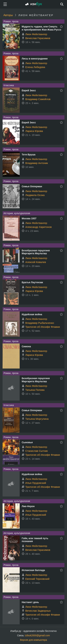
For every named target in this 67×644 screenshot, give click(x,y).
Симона (26, 346)
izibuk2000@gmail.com (38, 635)
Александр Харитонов (38, 227)
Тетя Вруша (29, 155)
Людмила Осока (35, 195)
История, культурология (17, 213)
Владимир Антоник (37, 163)
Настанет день (30, 602)
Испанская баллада (33, 570)
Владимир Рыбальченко (40, 323)
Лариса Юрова (34, 131)
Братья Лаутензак (32, 282)
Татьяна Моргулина (37, 419)
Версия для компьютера (33, 640)
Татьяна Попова (35, 390)
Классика (9, 85)
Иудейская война (32, 314)
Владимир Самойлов (38, 99)
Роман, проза (11, 21)
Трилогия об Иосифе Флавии (43, 327)
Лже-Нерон (28, 506)
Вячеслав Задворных (38, 611)
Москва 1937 (29, 218)
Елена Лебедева (35, 67)
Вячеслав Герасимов (38, 38)
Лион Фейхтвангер (36, 34)
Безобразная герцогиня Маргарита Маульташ (36, 252)
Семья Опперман (32, 186)
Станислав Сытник (36, 451)
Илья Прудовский (36, 483)
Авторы (8, 15)
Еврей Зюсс (29, 90)
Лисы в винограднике (35, 59)
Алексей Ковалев (36, 262)
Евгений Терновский (37, 579)
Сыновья (27, 442)
